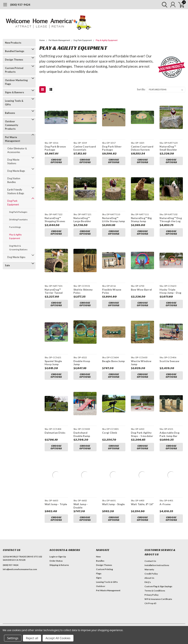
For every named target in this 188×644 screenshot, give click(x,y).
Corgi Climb (110, 433)
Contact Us (150, 561)
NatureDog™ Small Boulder (168, 148)
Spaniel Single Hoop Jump (53, 363)
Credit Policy (151, 574)
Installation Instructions (157, 565)
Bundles (100, 561)
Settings (13, 638)
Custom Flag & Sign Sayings (158, 586)
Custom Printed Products (14, 70)
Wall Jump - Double (81, 506)
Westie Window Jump (141, 363)
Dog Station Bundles (14, 180)
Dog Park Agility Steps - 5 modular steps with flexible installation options (142, 434)
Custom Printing (104, 569)
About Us (149, 578)
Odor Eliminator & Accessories (17, 150)
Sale (7, 265)
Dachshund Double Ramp (82, 434)
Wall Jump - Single (113, 504)
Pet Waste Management (13, 139)
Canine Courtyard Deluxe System (142, 148)
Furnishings (15, 227)
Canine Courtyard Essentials (85, 148)
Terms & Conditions (155, 591)
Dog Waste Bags (16, 171)
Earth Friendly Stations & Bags (16, 191)
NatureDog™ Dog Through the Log (171, 220)
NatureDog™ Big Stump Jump (141, 220)
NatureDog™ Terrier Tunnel (54, 291)
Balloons (10, 113)
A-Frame (165, 504)
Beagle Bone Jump (113, 361)
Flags (99, 573)
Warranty (149, 569)
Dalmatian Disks (55, 433)
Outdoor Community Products (12, 125)
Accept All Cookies (58, 638)
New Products (13, 43)
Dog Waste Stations (13, 161)
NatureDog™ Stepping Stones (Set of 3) (55, 220)
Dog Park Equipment (13, 203)
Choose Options (56, 161)
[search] (164, 5)
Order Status (56, 561)
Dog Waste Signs (16, 257)
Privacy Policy (151, 595)
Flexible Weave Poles (112, 291)
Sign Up (62, 557)
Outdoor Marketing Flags (16, 82)
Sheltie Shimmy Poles (83, 291)
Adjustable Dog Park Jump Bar (169, 434)
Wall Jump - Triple (56, 504)
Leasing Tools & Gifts (14, 103)
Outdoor (101, 586)
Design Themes (14, 60)
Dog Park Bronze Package (55, 148)
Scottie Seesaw (169, 361)
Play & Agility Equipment (15, 236)
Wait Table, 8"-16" (142, 504)
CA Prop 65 (150, 603)
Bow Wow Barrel (141, 290)
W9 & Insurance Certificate (158, 599)
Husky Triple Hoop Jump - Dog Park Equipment (170, 291)
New (98, 557)
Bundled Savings (15, 51)
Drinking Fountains (18, 219)
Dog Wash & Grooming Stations (18, 248)
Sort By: (141, 89)
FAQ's (148, 582)
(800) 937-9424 (20, 5)
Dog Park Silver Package (112, 148)
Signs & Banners (15, 92)
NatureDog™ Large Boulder (82, 220)
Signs (99, 578)
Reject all (32, 638)
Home (42, 40)
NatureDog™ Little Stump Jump (113, 220)
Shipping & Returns (59, 565)
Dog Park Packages (18, 212)
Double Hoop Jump (82, 363)
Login (52, 557)
